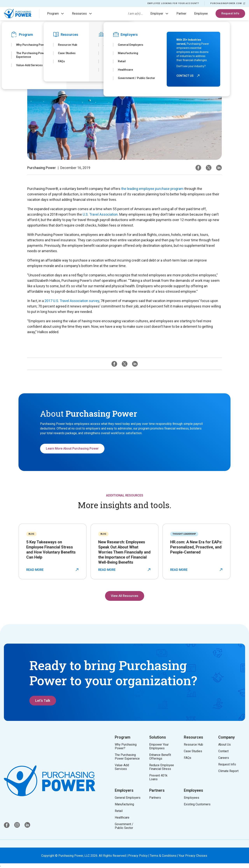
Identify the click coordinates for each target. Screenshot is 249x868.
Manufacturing (124, 804)
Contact (223, 751)
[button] (62, 14)
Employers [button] (124, 790)
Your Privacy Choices (193, 856)
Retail (119, 811)
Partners (157, 790)
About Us (224, 745)
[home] (18, 14)
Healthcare (122, 817)
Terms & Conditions (163, 856)
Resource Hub (193, 745)
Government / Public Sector (124, 826)
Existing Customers (197, 804)
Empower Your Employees (159, 746)
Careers (224, 758)
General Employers (128, 798)
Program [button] (123, 737)
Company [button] (227, 737)
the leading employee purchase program (152, 189)
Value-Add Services (122, 767)
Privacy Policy (138, 856)
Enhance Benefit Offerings (161, 757)
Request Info (230, 13)
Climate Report (228, 771)
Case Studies (193, 751)
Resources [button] (193, 737)
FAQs (188, 758)
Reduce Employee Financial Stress (162, 767)
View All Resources (125, 596)
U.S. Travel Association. (101, 214)
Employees (193, 790)
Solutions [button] (158, 737)
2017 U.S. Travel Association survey (72, 301)
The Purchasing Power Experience (127, 757)
